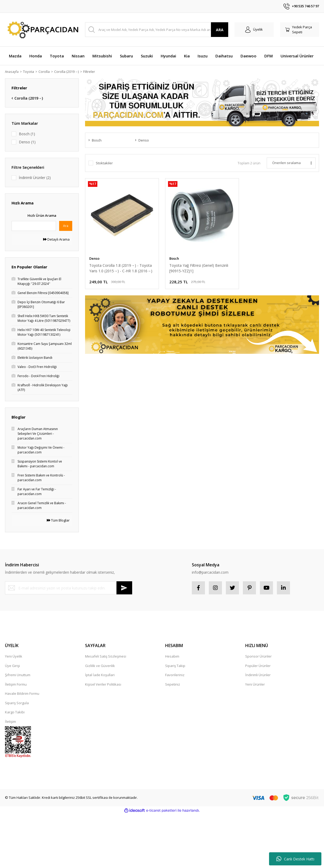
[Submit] (124, 588)
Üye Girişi (12, 666)
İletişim (10, 721)
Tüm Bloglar (58, 520)
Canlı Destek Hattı (295, 859)
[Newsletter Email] (69, 588)
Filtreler (91, 72)
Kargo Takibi (15, 712)
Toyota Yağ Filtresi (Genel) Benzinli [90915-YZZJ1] (199, 268)
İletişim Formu (16, 684)
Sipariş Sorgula (17, 703)
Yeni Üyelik (14, 656)
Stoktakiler (104, 163)
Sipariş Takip (175, 666)
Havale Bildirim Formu (22, 693)
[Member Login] (254, 30)
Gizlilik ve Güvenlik (100, 666)
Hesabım (172, 656)
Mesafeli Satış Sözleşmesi (106, 656)
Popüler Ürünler (258, 666)
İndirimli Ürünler (258, 675)
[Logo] (42, 30)
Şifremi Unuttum (18, 675)
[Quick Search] (34, 226)
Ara (66, 226)
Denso (94, 258)
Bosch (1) (27, 134)
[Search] (157, 30)
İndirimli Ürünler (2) (35, 178)
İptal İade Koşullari (100, 675)
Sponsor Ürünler (258, 656)
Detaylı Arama (56, 239)
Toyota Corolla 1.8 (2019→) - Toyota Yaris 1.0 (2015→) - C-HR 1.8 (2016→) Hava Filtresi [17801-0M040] (121, 268)
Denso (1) (27, 142)
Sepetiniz (173, 684)
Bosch (174, 258)
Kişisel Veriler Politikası (103, 684)
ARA (220, 30)
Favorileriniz (175, 675)
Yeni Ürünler (255, 684)
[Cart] (300, 30)
